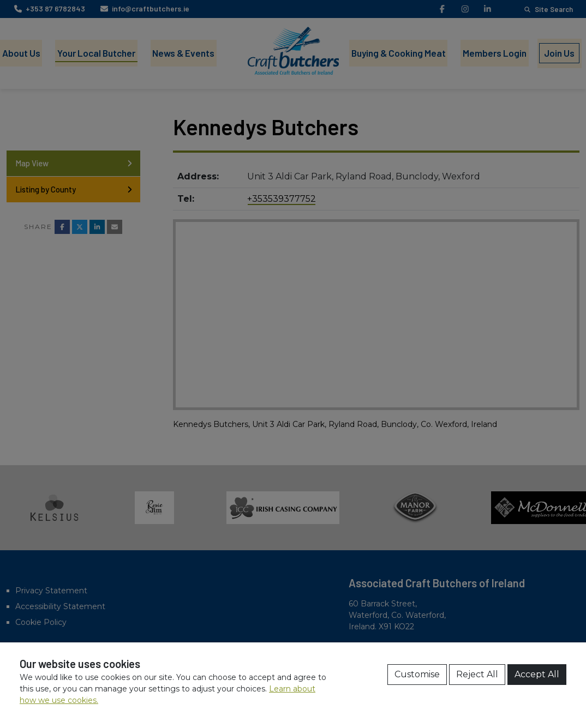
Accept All (537, 674)
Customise (417, 674)
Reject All (477, 674)
